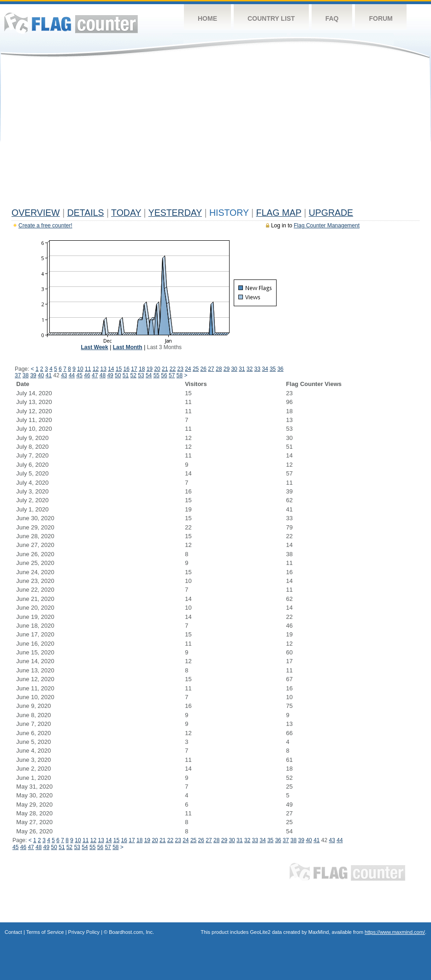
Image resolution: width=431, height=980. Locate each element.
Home (207, 18)
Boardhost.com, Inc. (131, 932)
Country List (271, 18)
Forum (381, 18)
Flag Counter (71, 23)
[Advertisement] (215, 135)
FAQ (332, 18)
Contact (13, 932)
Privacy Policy (84, 932)
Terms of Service (45, 932)
